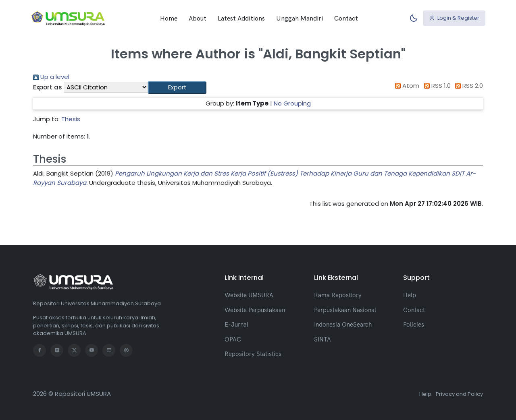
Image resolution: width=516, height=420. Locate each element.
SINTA (322, 339)
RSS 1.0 (436, 86)
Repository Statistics (253, 354)
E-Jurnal (236, 324)
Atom (406, 86)
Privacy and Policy (459, 394)
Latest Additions (241, 18)
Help (410, 295)
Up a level (51, 77)
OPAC (233, 339)
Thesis (71, 119)
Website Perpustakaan (255, 310)
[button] (177, 88)
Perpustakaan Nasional (345, 310)
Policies (414, 324)
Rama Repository (338, 295)
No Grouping (292, 103)
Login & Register (454, 18)
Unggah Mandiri (300, 18)
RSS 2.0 (468, 86)
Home (169, 18)
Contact (346, 18)
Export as (48, 87)
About (198, 18)
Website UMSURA (249, 295)
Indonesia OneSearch (343, 324)
